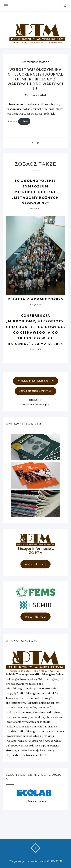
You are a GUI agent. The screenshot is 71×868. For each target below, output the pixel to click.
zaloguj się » (36, 400)
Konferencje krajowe (36, 62)
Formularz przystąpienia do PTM (35, 381)
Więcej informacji (36, 564)
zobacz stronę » (35, 801)
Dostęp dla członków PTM (36, 391)
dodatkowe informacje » (35, 404)
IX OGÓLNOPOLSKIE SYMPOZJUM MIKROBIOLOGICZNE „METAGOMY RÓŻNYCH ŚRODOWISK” (35, 192)
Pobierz (24, 121)
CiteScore (12, 121)
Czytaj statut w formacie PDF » (26, 755)
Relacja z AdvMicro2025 (36, 299)
